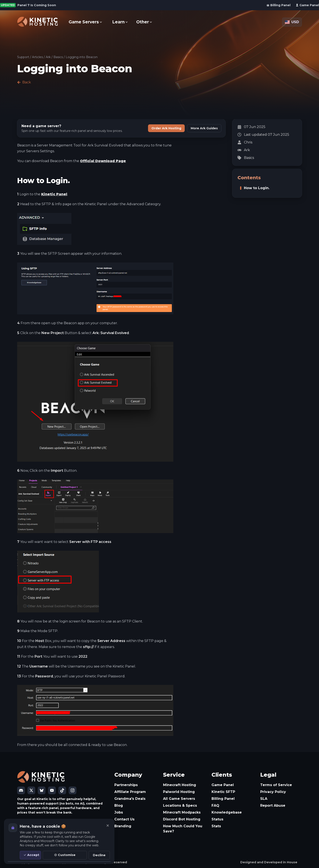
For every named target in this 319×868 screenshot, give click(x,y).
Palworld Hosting (179, 792)
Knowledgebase (227, 812)
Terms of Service (276, 785)
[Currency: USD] (292, 22)
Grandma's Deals (130, 799)
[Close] (108, 826)
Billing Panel (223, 799)
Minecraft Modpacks (182, 812)
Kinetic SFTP (223, 792)
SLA (264, 799)
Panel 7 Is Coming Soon (37, 5)
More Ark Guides (204, 128)
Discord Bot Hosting (182, 819)
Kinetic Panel (54, 194)
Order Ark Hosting (166, 128)
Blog (119, 805)
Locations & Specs (180, 805)
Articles (37, 57)
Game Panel (223, 785)
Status (217, 819)
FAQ (215, 805)
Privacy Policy (273, 792)
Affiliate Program (130, 792)
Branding (123, 826)
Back (24, 82)
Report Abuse (273, 805)
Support (23, 57)
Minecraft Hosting (180, 785)
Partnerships (126, 785)
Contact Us (124, 819)
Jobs (119, 812)
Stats (216, 826)
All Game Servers (179, 799)
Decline (99, 855)
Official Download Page (103, 161)
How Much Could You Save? (183, 829)
